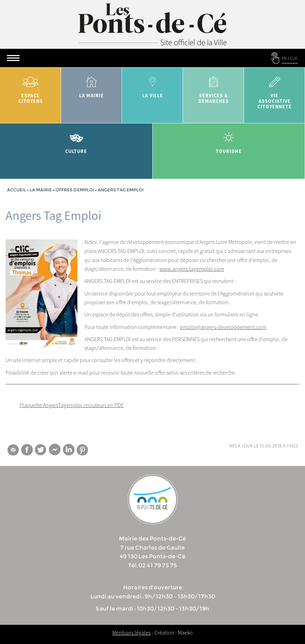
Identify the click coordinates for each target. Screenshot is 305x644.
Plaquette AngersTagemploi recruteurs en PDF (72, 405)
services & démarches (213, 88)
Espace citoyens (30, 88)
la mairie (91, 85)
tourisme (229, 141)
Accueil (17, 190)
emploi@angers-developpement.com (223, 327)
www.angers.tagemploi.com (192, 269)
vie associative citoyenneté (274, 90)
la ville (152, 85)
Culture (76, 141)
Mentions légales (131, 632)
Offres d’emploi (75, 190)
